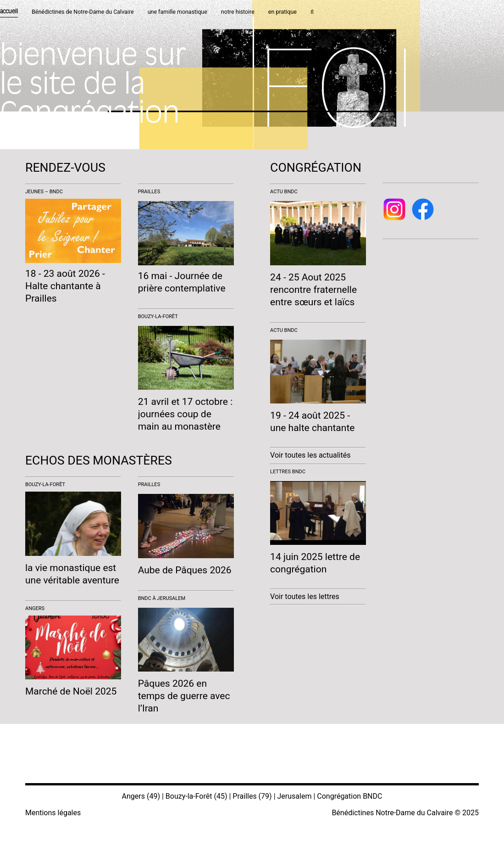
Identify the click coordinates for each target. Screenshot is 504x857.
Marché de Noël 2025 (71, 691)
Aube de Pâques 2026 (185, 570)
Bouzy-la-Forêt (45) (197, 796)
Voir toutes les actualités (310, 455)
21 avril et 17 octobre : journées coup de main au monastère (186, 414)
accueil (9, 12)
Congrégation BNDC (349, 796)
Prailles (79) (252, 796)
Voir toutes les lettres (305, 597)
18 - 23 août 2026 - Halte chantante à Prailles (65, 286)
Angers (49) (141, 796)
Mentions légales (53, 813)
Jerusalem (295, 796)
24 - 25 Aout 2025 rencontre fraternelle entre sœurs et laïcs (313, 290)
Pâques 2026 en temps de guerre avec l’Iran (184, 696)
